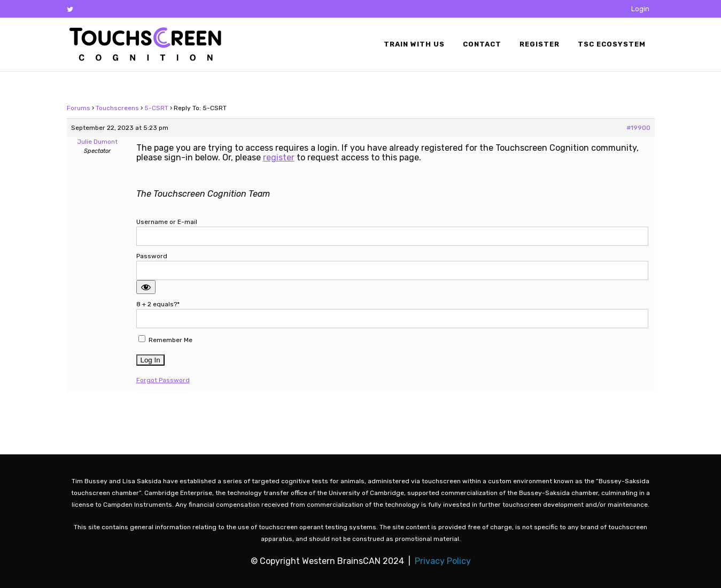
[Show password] (146, 287)
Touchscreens (117, 108)
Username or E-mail (167, 222)
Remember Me (165, 339)
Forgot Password (163, 380)
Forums (79, 108)
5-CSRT (156, 108)
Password (152, 256)
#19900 (638, 128)
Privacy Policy (443, 561)
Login (640, 9)
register (279, 157)
